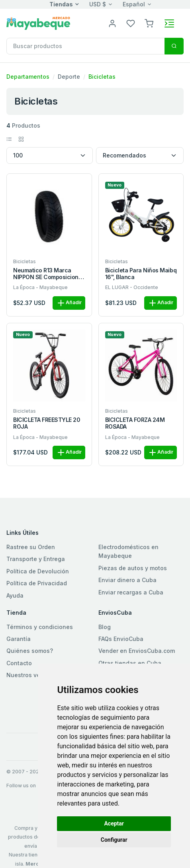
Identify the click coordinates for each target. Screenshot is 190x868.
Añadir (69, 303)
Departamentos (28, 77)
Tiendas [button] (61, 4)
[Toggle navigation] (169, 23)
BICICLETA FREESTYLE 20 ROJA (47, 423)
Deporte (69, 77)
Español (134, 4)
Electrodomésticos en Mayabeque (128, 551)
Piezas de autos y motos (133, 568)
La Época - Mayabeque (40, 287)
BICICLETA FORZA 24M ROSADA (135, 423)
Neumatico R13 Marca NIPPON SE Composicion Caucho (46, 274)
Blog (105, 627)
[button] (149, 23)
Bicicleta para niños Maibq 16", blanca (141, 274)
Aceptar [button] (114, 823)
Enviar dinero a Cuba (127, 580)
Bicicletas (102, 77)
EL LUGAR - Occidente (132, 287)
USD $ (98, 4)
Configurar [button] (114, 840)
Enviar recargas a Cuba (131, 592)
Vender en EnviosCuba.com (137, 651)
